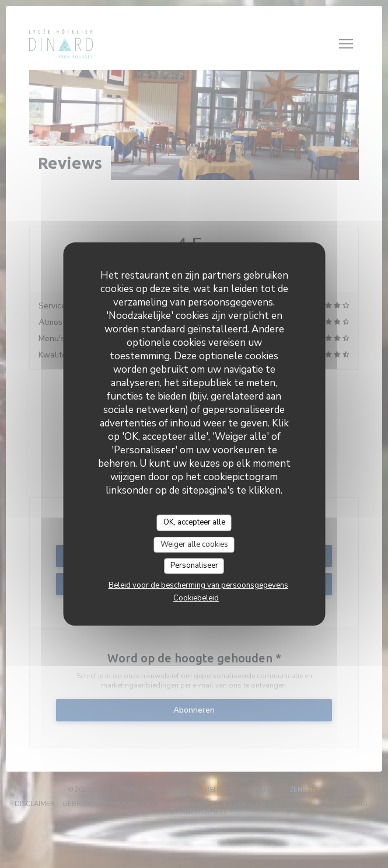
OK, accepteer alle (194, 522)
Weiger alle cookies (194, 544)
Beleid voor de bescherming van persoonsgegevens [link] (198, 585)
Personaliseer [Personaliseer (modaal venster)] (194, 565)
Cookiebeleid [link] (196, 598)
